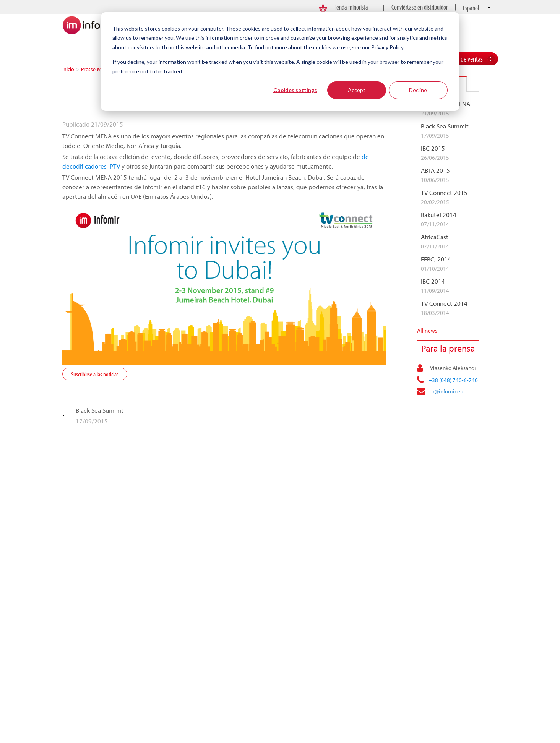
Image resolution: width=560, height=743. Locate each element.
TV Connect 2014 (444, 303)
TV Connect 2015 (444, 193)
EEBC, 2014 (436, 259)
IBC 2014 (433, 281)
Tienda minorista (351, 7)
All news (427, 330)
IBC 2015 (433, 148)
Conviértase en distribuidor (420, 7)
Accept (357, 90)
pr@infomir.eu (446, 391)
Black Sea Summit (100, 410)
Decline (418, 90)
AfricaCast (435, 237)
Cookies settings (295, 90)
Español (471, 8)
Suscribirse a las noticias (95, 374)
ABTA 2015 (435, 170)
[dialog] (280, 62)
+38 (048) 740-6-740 (453, 380)
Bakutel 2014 (439, 215)
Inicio (68, 69)
